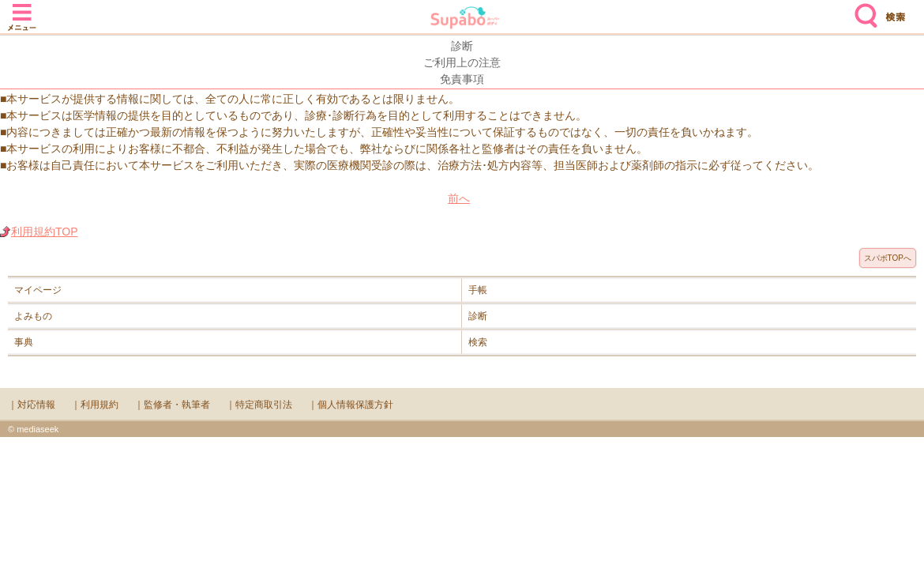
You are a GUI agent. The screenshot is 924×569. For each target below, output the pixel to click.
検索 (862, 9)
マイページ (38, 290)
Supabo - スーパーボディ (465, 19)
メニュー (22, 9)
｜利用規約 (95, 405)
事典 (24, 342)
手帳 (478, 290)
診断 (478, 316)
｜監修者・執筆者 (172, 405)
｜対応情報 (32, 405)
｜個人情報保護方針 (351, 405)
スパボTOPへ (888, 258)
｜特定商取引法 (259, 405)
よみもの (33, 316)
